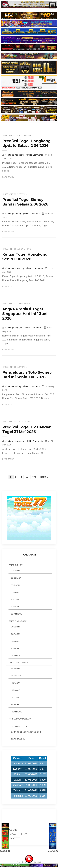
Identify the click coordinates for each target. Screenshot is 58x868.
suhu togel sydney (13, 214)
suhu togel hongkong (15, 155)
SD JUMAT (16, 599)
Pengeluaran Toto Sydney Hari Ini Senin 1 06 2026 (27, 375)
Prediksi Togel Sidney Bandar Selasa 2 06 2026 (25, 202)
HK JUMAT (16, 697)
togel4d (12, 830)
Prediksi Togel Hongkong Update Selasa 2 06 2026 (26, 143)
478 (34, 477)
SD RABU (15, 585)
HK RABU (15, 683)
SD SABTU (16, 607)
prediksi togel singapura (17, 304)
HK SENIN (15, 668)
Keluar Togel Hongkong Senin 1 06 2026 (25, 257)
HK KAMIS (15, 690)
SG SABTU (16, 648)
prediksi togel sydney (15, 194)
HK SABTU (16, 705)
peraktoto (13, 838)
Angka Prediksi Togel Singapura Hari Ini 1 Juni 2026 (25, 314)
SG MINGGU (17, 656)
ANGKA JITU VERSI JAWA (20, 719)
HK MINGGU (17, 712)
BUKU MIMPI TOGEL (18, 726)
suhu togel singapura (14, 328)
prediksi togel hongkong (17, 136)
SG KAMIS (15, 641)
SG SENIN (15, 627)
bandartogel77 (16, 834)
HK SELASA (16, 676)
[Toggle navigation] (53, 5)
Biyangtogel (18, 739)
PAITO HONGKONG (18, 663)
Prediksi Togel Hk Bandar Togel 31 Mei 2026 (27, 429)
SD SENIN (15, 571)
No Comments (36, 155)
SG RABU (15, 634)
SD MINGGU (17, 614)
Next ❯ (44, 477)
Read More (8, 177)
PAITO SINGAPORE (18, 621)
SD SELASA (16, 578)
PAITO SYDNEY (16, 565)
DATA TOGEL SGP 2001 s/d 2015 (26, 732)
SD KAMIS (15, 592)
